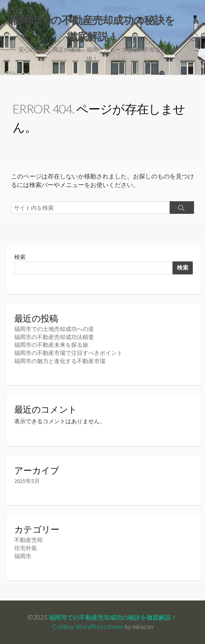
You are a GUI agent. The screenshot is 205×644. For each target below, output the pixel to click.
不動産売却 (28, 540)
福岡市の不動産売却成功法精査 (54, 337)
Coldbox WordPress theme (88, 627)
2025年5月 (27, 481)
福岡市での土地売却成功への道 (54, 329)
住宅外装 (26, 548)
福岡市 (23, 556)
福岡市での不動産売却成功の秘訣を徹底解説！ (113, 617)
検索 (20, 257)
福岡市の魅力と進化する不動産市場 (60, 361)
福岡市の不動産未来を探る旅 (51, 345)
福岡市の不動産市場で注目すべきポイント (68, 353)
